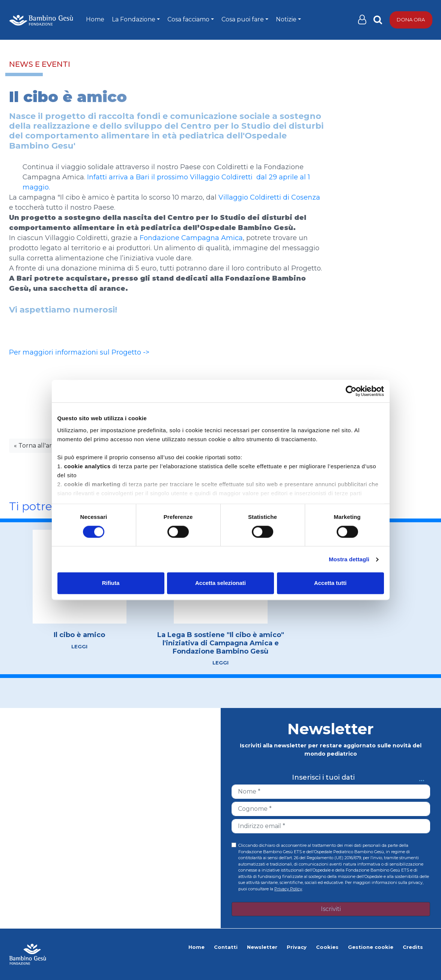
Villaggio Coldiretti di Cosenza (269, 197)
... (422, 778)
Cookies (327, 947)
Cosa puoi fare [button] (243, 19)
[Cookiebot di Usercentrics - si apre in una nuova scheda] (351, 391)
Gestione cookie (371, 947)
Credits (413, 947)
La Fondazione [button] (134, 19)
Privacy (297, 947)
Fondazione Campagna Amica (191, 238)
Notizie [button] (286, 19)
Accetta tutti (330, 583)
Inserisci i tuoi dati (323, 778)
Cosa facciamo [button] (188, 19)
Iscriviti (331, 909)
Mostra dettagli (349, 559)
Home (95, 19)
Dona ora (411, 20)
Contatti (226, 947)
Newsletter (262, 947)
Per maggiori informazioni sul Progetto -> (79, 352)
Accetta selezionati (220, 583)
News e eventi (40, 64)
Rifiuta (111, 583)
